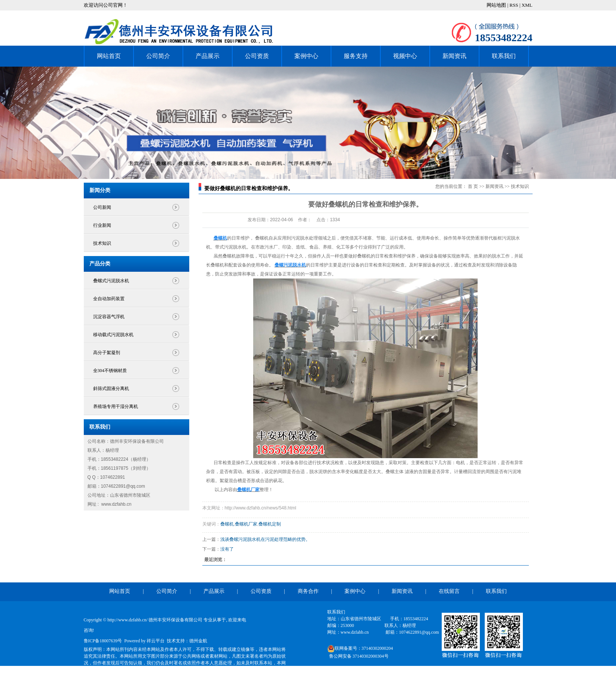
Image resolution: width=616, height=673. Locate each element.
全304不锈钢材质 (110, 371)
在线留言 (449, 591)
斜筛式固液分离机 (111, 389)
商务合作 (308, 591)
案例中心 (306, 56)
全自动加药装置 (109, 299)
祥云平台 (156, 641)
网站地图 (497, 5)
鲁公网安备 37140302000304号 (359, 656)
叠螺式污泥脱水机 (111, 281)
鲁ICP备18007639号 (103, 641)
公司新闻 (102, 207)
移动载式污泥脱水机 (113, 335)
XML (527, 5)
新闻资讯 (454, 56)
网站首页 (109, 56)
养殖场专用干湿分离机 (116, 406)
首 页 (473, 186)
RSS (514, 5)
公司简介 (158, 56)
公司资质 (257, 56)
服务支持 (356, 56)
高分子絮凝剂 (107, 353)
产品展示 (208, 56)
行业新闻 (102, 225)
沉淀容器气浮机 (109, 317)
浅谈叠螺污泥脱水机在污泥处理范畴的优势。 (265, 539)
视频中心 (405, 56)
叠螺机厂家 (246, 524)
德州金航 (198, 641)
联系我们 (504, 56)
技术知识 (102, 243)
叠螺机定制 (270, 524)
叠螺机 (227, 524)
